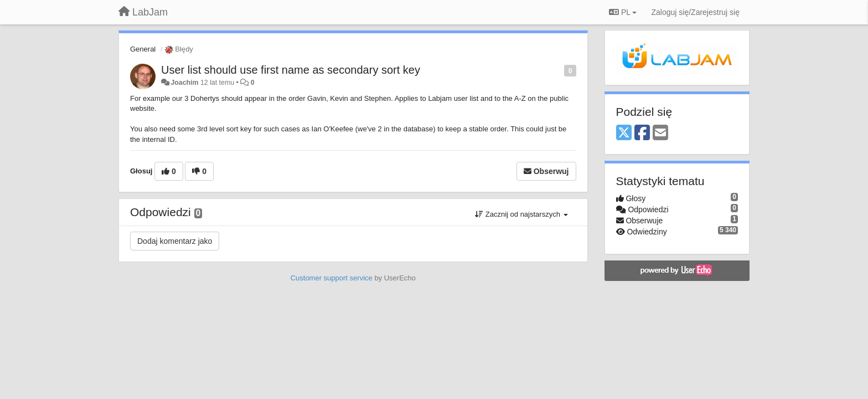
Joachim (184, 83)
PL (623, 12)
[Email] (660, 133)
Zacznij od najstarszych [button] (521, 214)
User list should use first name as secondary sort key (291, 70)
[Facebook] (642, 133)
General (143, 49)
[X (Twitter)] (624, 133)
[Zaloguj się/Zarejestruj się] (695, 12)
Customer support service (332, 278)
